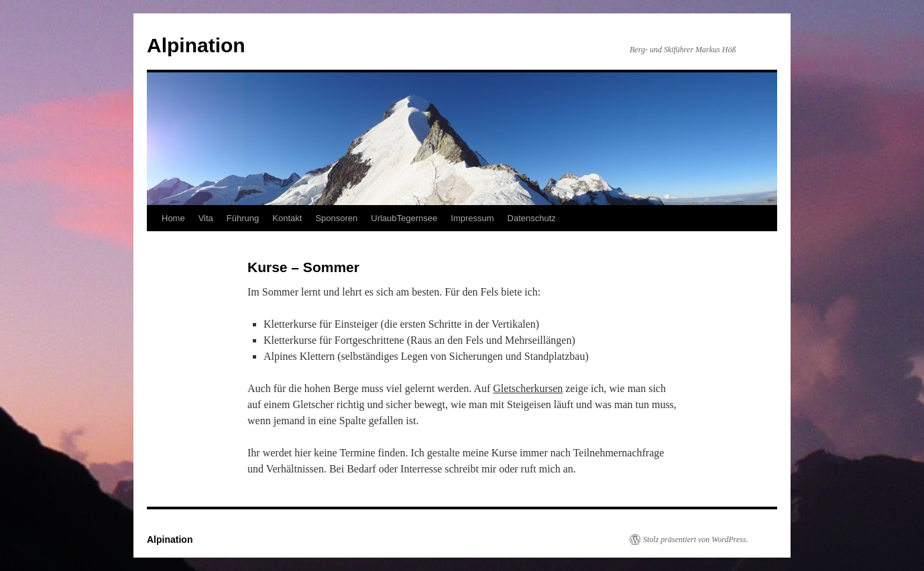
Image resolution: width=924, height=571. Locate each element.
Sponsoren (336, 218)
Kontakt (287, 218)
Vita (206, 218)
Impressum (472, 218)
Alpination (196, 45)
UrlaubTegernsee (404, 218)
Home (173, 218)
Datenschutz (532, 218)
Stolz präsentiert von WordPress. (696, 540)
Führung (243, 218)
